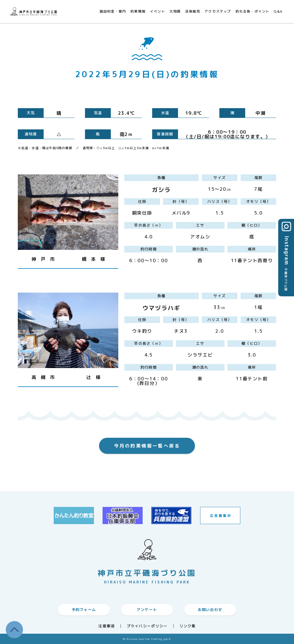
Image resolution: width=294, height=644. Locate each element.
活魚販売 (193, 11)
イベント (157, 11)
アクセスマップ (218, 11)
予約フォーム (84, 610)
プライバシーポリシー (147, 626)
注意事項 (106, 626)
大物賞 (175, 11)
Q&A (278, 11)
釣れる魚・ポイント (253, 11)
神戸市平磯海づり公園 (34, 11)
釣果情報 (138, 11)
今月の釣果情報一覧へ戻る (147, 446)
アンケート (147, 610)
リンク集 (188, 626)
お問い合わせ (210, 610)
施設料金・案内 (113, 11)
